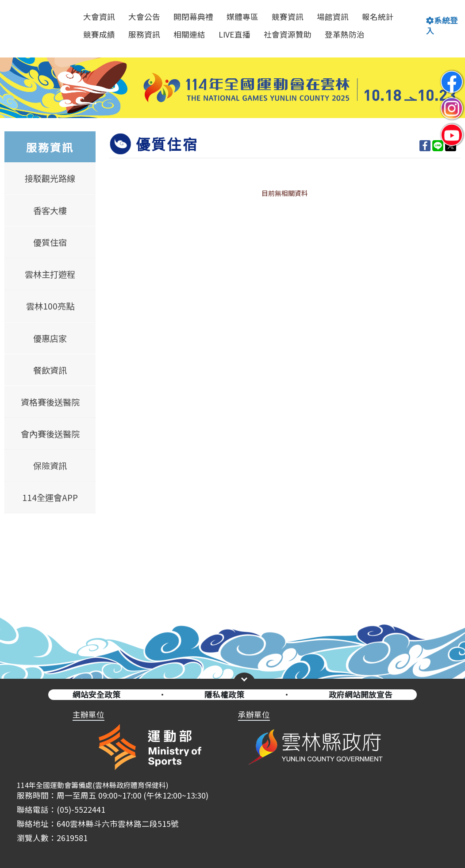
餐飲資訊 (50, 370)
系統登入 (442, 25)
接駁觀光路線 (50, 179)
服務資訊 (144, 34)
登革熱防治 (345, 34)
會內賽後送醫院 (50, 434)
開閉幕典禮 (193, 17)
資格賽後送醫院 (50, 402)
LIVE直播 (234, 34)
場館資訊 (333, 17)
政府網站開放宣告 (361, 694)
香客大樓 (50, 210)
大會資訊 (99, 17)
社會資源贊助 (288, 34)
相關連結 (189, 34)
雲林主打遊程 (50, 274)
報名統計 (378, 17)
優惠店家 (50, 338)
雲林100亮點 (50, 306)
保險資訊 (50, 466)
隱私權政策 (224, 694)
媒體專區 (242, 17)
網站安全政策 (96, 694)
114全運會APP (50, 497)
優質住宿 (50, 242)
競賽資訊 (288, 17)
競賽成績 (99, 34)
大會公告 (144, 17)
